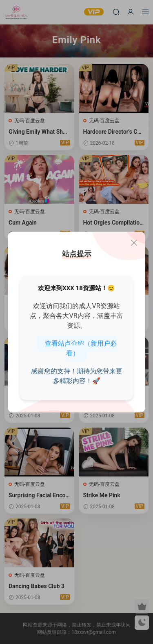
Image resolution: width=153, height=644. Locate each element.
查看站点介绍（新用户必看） (81, 348)
